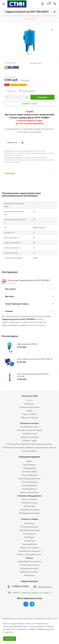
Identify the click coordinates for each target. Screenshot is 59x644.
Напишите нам (45, 587)
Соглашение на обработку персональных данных (29, 444)
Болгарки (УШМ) (30, 472)
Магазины (29, 404)
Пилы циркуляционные (29, 478)
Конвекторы (30, 506)
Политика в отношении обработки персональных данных (30, 447)
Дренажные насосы (29, 572)
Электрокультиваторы (29, 530)
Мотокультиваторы (29, 527)
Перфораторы (30, 468)
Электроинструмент (29, 457)
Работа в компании (30, 418)
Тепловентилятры (29, 503)
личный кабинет (38, 325)
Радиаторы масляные (30, 510)
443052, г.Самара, (21, 593)
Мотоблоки (30, 523)
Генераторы (29, 541)
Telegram (32, 604)
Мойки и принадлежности (29, 554)
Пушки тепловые (29, 499)
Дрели (30, 461)
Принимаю (10, 639)
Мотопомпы (29, 575)
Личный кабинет (30, 451)
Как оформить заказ (30, 427)
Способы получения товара (30, 430)
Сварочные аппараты (29, 547)
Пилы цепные (30, 534)
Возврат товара (29, 440)
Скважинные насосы (30, 565)
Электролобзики (29, 485)
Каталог (30, 400)
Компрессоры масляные (30, 551)
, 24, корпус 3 (45, 593)
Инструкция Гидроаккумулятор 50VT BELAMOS (29, 280)
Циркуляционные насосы (30, 561)
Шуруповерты (29, 465)
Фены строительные (29, 492)
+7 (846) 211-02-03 (20, 586)
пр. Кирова (34, 593)
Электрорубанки (29, 489)
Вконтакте (26, 604)
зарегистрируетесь (10, 322)
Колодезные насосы (29, 568)
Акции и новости (30, 414)
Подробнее (8, 632)
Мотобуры (29, 537)
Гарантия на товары (30, 437)
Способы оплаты (30, 434)
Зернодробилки (30, 544)
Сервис (30, 411)
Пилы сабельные (30, 475)
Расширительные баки (30, 513)
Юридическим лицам (30, 407)
